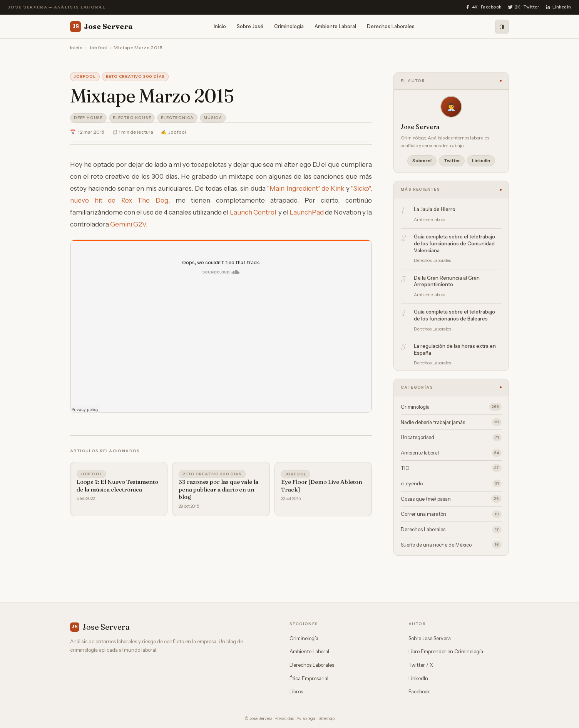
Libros (296, 691)
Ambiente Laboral (335, 26)
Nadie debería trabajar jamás (451, 422)
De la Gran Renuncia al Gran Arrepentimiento (447, 281)
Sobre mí (422, 161)
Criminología (289, 26)
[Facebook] (483, 7)
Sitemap (326, 718)
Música (213, 118)
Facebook (419, 691)
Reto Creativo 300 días (136, 76)
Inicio (220, 26)
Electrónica (177, 118)
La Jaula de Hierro (435, 209)
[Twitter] (524, 7)
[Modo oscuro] (502, 27)
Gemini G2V (128, 224)
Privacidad (284, 718)
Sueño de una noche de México (451, 545)
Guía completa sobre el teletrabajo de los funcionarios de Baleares (454, 315)
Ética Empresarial (309, 678)
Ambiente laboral (451, 453)
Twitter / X (421, 665)
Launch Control (253, 212)
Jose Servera (101, 27)
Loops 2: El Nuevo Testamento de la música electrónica (117, 487)
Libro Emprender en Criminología (446, 651)
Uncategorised (451, 438)
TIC (451, 468)
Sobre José (250, 26)
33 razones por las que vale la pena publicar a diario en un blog (218, 491)
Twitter (452, 161)
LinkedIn (481, 161)
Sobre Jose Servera (430, 638)
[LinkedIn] (558, 7)
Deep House (88, 118)
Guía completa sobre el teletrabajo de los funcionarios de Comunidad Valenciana (454, 243)
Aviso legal (306, 718)
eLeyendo (451, 483)
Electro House (132, 118)
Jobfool (99, 48)
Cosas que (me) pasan (451, 499)
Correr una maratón (451, 514)
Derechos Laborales (391, 26)
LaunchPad (307, 212)
